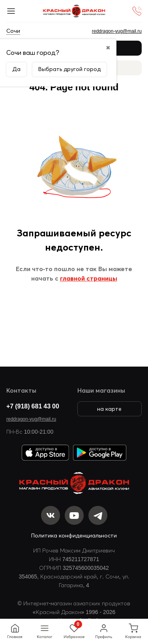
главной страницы (89, 278)
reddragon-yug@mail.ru (31, 419)
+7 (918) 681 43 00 (33, 406)
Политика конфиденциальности (74, 535)
